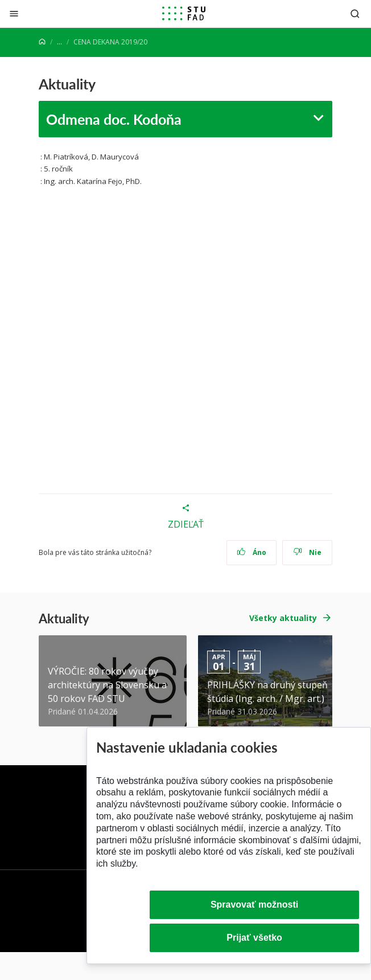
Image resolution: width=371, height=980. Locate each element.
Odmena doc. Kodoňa (114, 119)
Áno (252, 552)
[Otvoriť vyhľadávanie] (355, 13)
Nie (308, 552)
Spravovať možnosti (254, 905)
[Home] (42, 42)
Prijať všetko (254, 938)
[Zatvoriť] (14, 13)
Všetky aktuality (283, 618)
